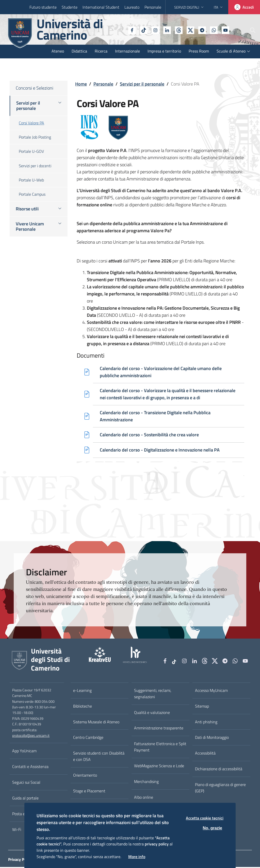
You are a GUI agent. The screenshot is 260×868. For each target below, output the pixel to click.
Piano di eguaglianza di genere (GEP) (220, 789)
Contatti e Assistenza (30, 767)
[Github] (165, 30)
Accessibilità (205, 754)
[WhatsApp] (200, 30)
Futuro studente (43, 7)
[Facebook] (118, 30)
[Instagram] (141, 30)
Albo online (144, 798)
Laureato (132, 7)
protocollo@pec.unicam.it (31, 737)
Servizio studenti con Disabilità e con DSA (99, 757)
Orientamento (85, 776)
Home (81, 84)
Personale (153, 7)
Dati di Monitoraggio (212, 738)
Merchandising (146, 782)
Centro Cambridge (88, 738)
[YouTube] (212, 30)
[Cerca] (248, 30)
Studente (70, 7)
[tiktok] (130, 30)
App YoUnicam (24, 752)
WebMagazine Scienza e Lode (159, 767)
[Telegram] (188, 30)
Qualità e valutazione (152, 713)
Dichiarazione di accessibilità (219, 770)
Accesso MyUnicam (211, 691)
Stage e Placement (89, 792)
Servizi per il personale (142, 84)
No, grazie (213, 828)
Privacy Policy (20, 860)
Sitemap (202, 707)
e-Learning (82, 691)
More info (137, 857)
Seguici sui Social (26, 783)
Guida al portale (25, 799)
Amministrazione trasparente (159, 729)
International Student (101, 7)
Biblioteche (83, 707)
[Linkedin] (153, 30)
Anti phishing (206, 723)
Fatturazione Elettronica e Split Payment (160, 748)
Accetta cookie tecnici (205, 818)
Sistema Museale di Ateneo (96, 723)
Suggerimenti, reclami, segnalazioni (153, 695)
